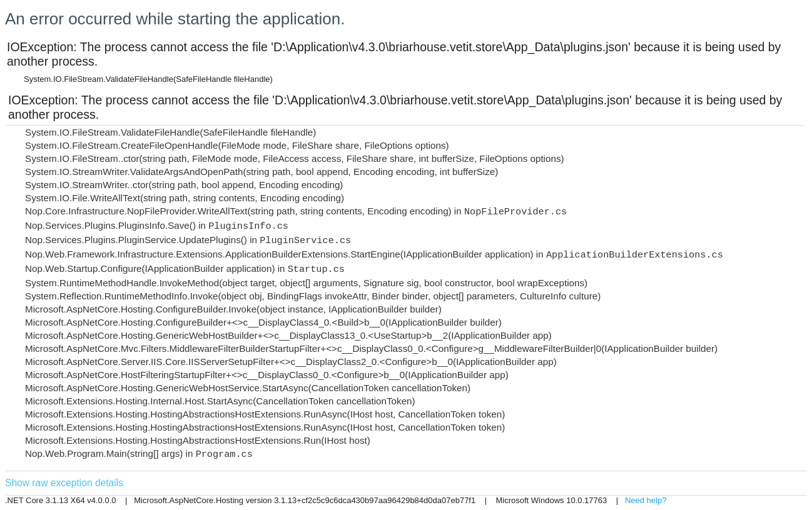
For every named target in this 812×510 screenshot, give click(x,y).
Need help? (646, 500)
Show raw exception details (64, 483)
